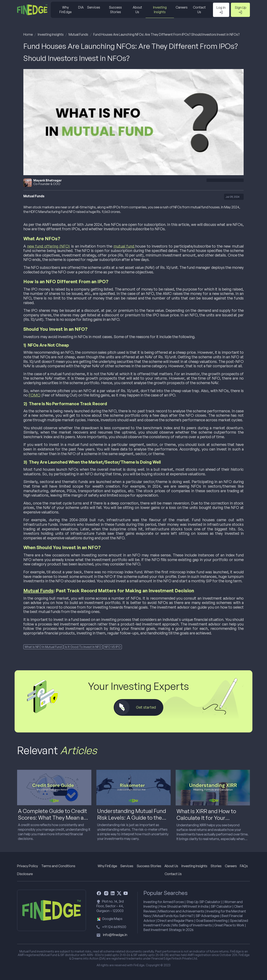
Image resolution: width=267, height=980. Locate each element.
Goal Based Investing (212, 921)
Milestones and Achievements (181, 911)
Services (94, 7)
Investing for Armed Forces (164, 902)
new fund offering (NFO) (49, 246)
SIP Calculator (221, 906)
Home (28, 34)
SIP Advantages (207, 916)
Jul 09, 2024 (233, 197)
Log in (221, 10)
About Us (137, 10)
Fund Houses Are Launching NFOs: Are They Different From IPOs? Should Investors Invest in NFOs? (166, 34)
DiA (81, 7)
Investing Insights (160, 10)
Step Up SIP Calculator (203, 902)
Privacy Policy (28, 866)
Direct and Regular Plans (176, 921)
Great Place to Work (229, 925)
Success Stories (115, 10)
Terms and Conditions (58, 866)
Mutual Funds (78, 34)
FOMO (35, 395)
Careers (182, 7)
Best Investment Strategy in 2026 (169, 930)
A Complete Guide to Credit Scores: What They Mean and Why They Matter (54, 817)
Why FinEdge (65, 10)
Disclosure (25, 874)
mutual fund (124, 246)
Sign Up (241, 10)
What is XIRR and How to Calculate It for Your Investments (206, 818)
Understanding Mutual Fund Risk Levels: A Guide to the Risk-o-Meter (132, 817)
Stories (216, 866)
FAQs (244, 866)
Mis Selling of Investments (192, 925)
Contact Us (199, 10)
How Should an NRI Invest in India (184, 906)
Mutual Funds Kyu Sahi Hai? (173, 916)
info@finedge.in (115, 935)
